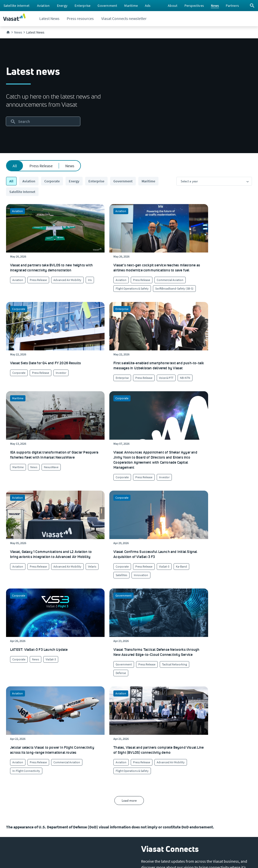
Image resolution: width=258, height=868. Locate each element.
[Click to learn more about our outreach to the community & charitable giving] (88, 770)
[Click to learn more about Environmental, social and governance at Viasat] (94, 760)
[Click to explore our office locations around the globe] (13, 760)
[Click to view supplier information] (156, 750)
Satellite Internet (22, 192)
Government (123, 181)
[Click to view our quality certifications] (82, 750)
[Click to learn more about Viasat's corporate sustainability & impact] (82, 740)
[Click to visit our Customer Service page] (154, 730)
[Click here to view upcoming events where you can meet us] (11, 740)
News (70, 166)
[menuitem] (17, 6)
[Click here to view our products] (147, 770)
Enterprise (96, 181)
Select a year (189, 181)
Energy (74, 181)
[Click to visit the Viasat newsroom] (14, 780)
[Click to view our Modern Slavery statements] (27, 791)
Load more (129, 585)
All (15, 166)
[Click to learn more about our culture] (74, 730)
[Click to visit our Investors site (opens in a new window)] (13, 770)
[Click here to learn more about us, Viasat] (13, 730)
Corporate (52, 181)
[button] (160, 671)
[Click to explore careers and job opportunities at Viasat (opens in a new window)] (12, 750)
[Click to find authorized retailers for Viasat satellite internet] (155, 740)
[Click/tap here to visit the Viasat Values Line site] (19, 801)
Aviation (29, 181)
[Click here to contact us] (149, 760)
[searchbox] (43, 121)
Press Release (41, 166)
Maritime (148, 181)
